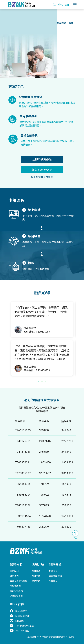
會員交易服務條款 (18, 581)
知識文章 (53, 571)
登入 (61, 5)
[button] (38, 381)
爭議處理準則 (16, 596)
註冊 (67, 5)
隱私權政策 (15, 586)
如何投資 (36, 571)
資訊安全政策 (16, 591)
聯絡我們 (14, 576)
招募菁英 (53, 581)
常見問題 (36, 581)
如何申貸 (36, 576)
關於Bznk (15, 571)
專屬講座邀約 (55, 576)
